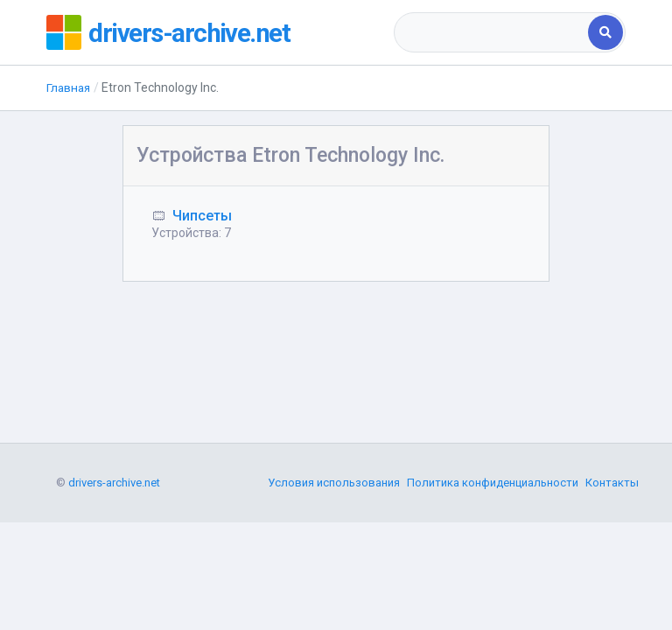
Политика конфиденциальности (493, 573)
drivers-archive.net (192, 32)
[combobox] (492, 32)
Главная (70, 87)
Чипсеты (202, 216)
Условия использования (334, 573)
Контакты (612, 573)
